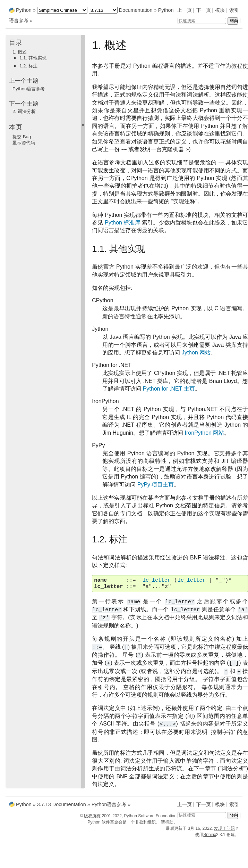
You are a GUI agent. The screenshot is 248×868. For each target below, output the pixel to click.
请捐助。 (169, 822)
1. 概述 (20, 52)
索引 (234, 10)
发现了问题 (224, 828)
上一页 (185, 10)
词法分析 (24, 111)
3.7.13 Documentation (62, 804)
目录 (16, 43)
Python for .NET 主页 (169, 389)
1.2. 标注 (28, 66)
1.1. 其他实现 (33, 58)
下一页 (204, 10)
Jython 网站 (196, 353)
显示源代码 (24, 143)
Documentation (136, 10)
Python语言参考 (29, 89)
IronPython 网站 (205, 433)
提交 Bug (22, 137)
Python (24, 10)
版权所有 (92, 816)
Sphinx (210, 835)
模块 (220, 10)
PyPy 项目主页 (156, 485)
